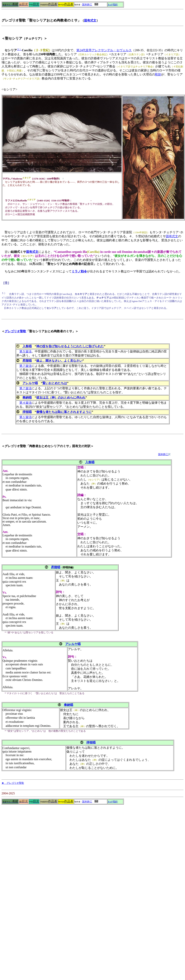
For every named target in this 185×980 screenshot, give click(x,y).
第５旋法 (26, 351)
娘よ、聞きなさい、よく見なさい (59, 361)
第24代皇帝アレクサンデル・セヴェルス (104, 50)
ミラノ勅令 (79, 271)
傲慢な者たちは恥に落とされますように (64, 412)
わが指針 (113, 5)
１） (19, 49)
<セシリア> (9, 89)
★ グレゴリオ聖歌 (13, 783)
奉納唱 (27, 397)
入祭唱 (27, 346)
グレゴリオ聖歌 (15, 331)
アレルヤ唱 (30, 383)
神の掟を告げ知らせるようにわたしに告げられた (70, 346)
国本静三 (87, 5)
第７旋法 (26, 366)
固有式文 (90, 20)
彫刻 (158, 74)
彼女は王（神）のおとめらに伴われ (61, 397)
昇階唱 (27, 361)
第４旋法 (26, 403)
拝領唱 (27, 412)
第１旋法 (26, 417)
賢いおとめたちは (55, 383)
